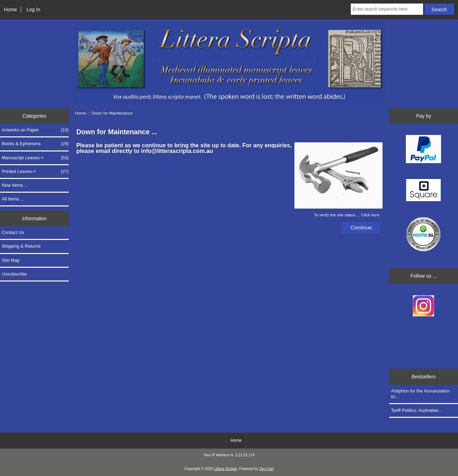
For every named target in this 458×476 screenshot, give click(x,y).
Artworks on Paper (35, 130)
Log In (33, 10)
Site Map (11, 260)
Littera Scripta (225, 469)
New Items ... (15, 185)
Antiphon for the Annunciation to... (420, 394)
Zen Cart (266, 469)
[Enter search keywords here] (387, 9)
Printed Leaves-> (35, 172)
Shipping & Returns (21, 246)
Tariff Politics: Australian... (417, 410)
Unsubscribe (14, 274)
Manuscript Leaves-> (35, 158)
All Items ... (13, 199)
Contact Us (13, 232)
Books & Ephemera (35, 144)
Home (10, 10)
